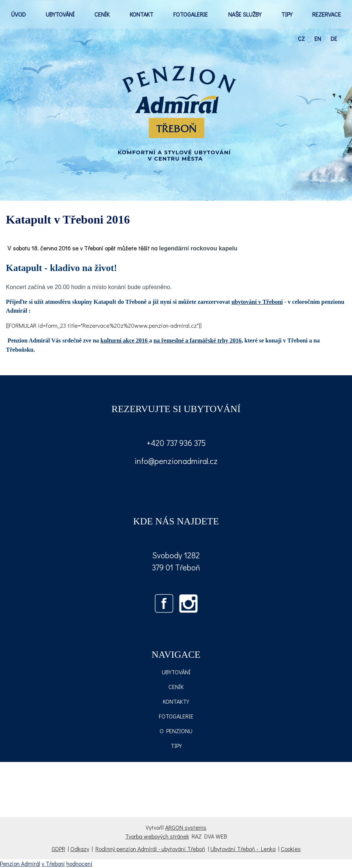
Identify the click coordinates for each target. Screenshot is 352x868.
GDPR (58, 849)
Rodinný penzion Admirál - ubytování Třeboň (150, 849)
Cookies (291, 849)
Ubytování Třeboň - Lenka (243, 849)
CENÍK (102, 14)
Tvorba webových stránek (157, 836)
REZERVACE (327, 14)
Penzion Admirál (20, 863)
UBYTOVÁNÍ (60, 14)
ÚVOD (18, 14)
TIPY (287, 14)
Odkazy (80, 849)
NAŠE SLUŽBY (245, 14)
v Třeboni (53, 863)
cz (301, 38)
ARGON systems (186, 827)
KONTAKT (142, 14)
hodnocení (79, 863)
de (334, 38)
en (318, 38)
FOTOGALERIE (191, 14)
